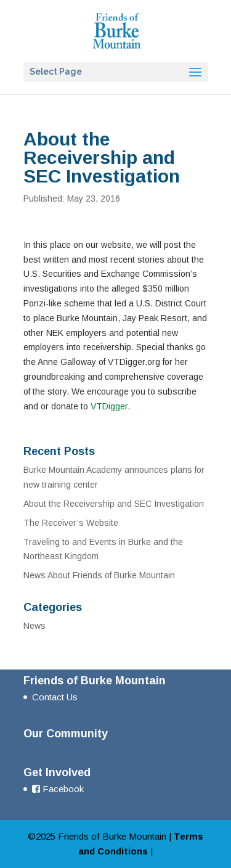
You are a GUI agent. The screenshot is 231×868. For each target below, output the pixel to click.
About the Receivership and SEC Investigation (114, 504)
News (34, 626)
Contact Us (55, 697)
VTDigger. (110, 406)
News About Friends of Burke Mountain (99, 575)
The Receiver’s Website (71, 523)
